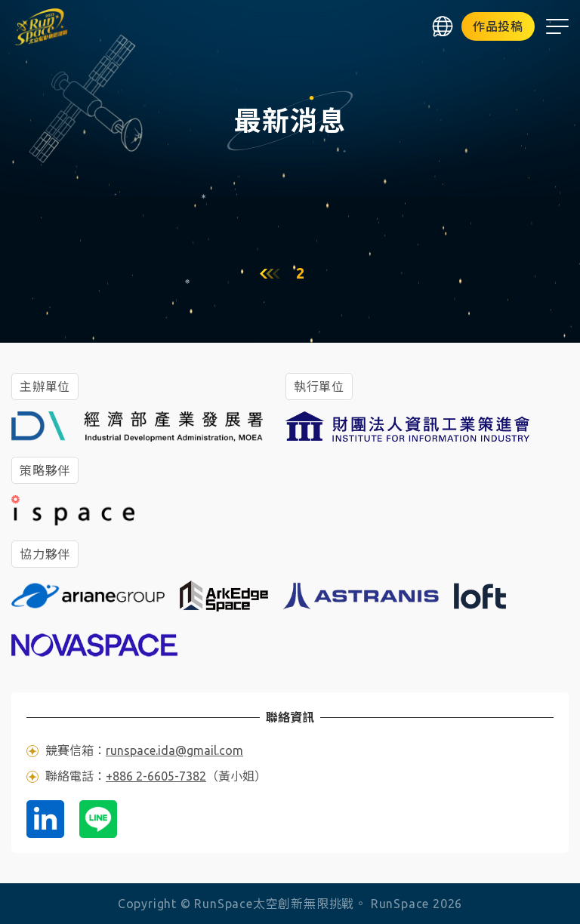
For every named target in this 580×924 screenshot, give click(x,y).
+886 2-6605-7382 (156, 776)
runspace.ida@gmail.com (174, 750)
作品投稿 (498, 26)
